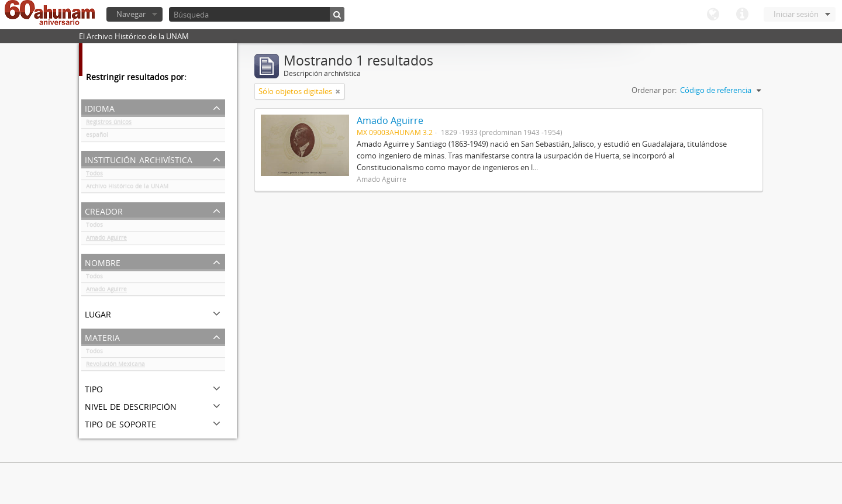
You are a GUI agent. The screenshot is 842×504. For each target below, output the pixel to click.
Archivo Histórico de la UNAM (127, 188)
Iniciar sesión (796, 14)
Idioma (713, 15)
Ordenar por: (654, 90)
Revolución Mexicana (115, 366)
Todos (94, 175)
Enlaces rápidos (742, 15)
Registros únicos (109, 124)
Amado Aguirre (106, 240)
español (97, 137)
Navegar (131, 14)
